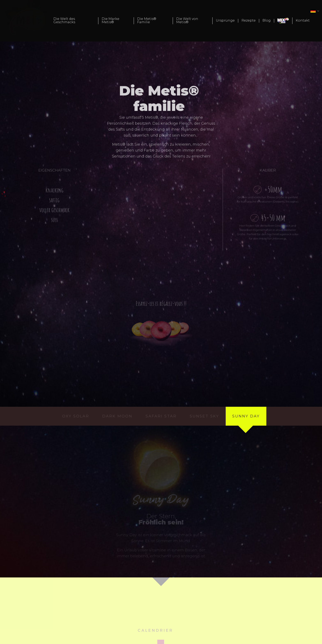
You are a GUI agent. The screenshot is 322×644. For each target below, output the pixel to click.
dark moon (117, 416)
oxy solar (76, 416)
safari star (161, 416)
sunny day (246, 416)
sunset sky (204, 416)
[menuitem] (74, 21)
